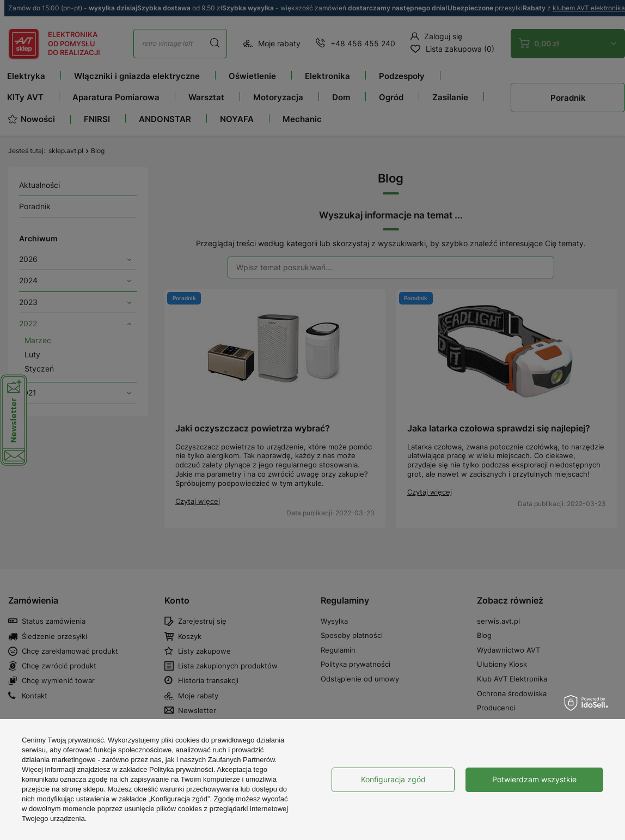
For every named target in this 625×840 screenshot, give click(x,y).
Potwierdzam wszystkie (534, 779)
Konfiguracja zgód (393, 779)
